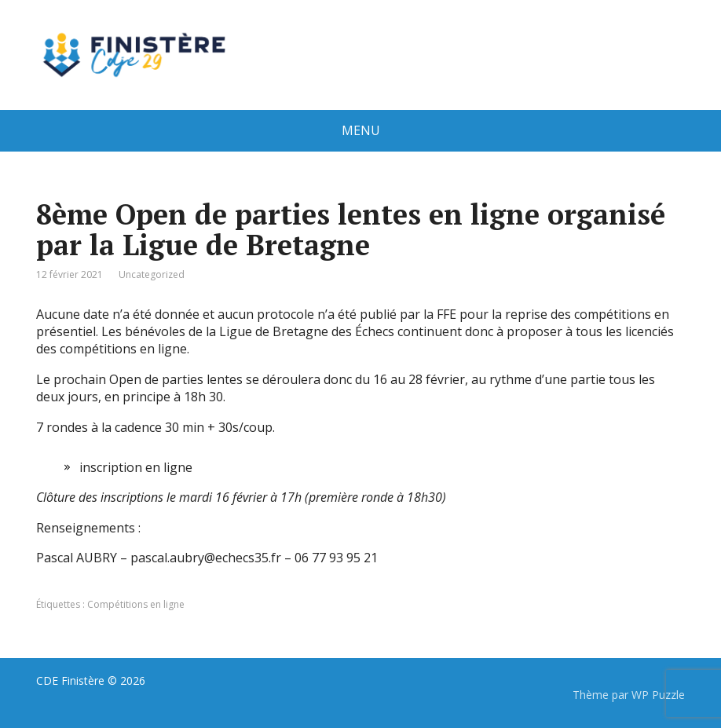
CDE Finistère (70, 680)
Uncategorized (152, 274)
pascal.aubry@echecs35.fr (206, 558)
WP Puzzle (658, 695)
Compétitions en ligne (136, 604)
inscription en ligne (136, 467)
